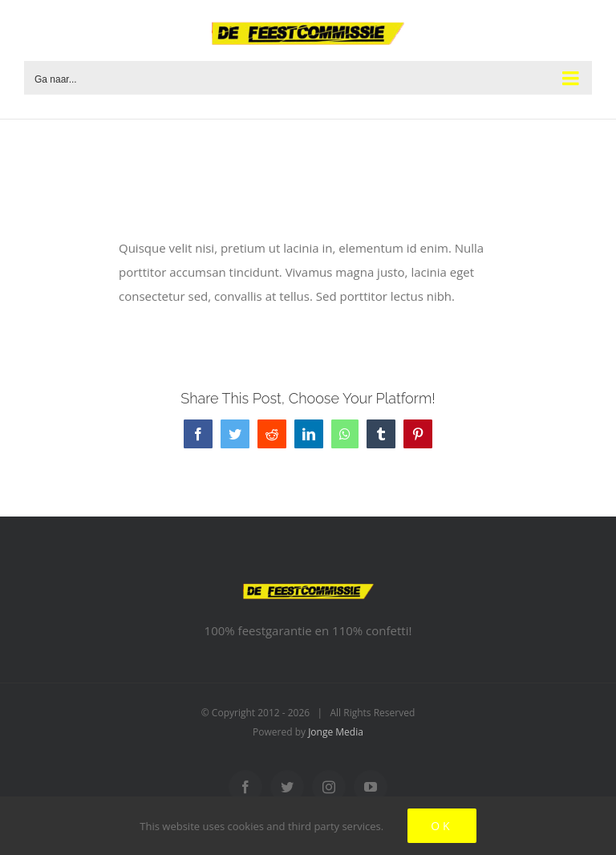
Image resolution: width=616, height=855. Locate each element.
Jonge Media (336, 732)
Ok (442, 826)
